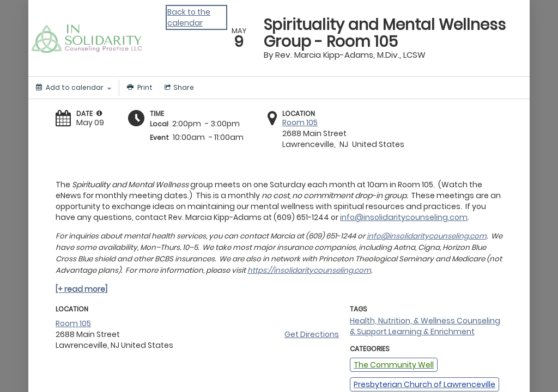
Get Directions (312, 334)
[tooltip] (99, 113)
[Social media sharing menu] (178, 88)
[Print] (138, 88)
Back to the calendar (189, 17)
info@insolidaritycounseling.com (404, 217)
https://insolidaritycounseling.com (309, 270)
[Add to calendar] (74, 88)
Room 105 (300, 122)
